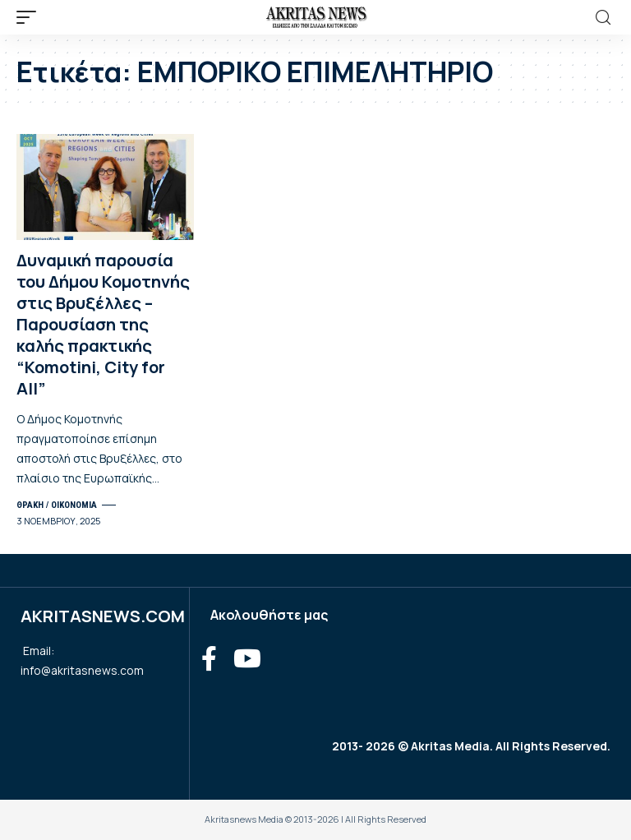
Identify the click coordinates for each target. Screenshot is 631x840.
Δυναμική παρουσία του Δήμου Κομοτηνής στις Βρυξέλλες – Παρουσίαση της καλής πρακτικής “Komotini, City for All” (103, 324)
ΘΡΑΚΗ (30, 505)
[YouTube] (247, 659)
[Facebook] (209, 659)
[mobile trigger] (30, 17)
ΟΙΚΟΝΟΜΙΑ (74, 505)
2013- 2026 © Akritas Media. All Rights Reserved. (471, 746)
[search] (603, 18)
